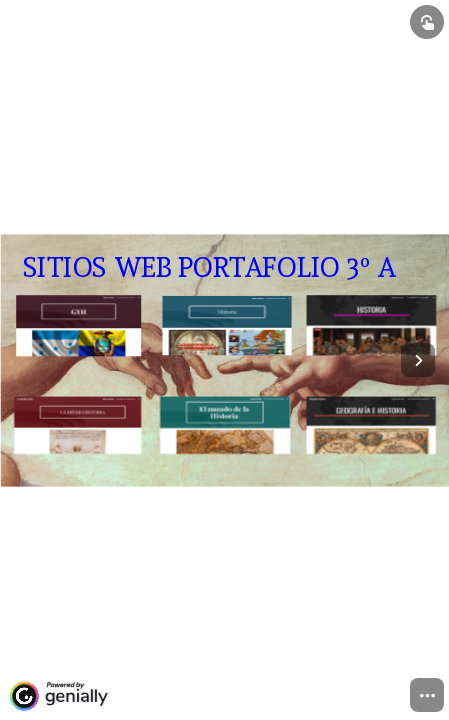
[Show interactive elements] (427, 22)
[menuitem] (427, 695)
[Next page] (418, 360)
